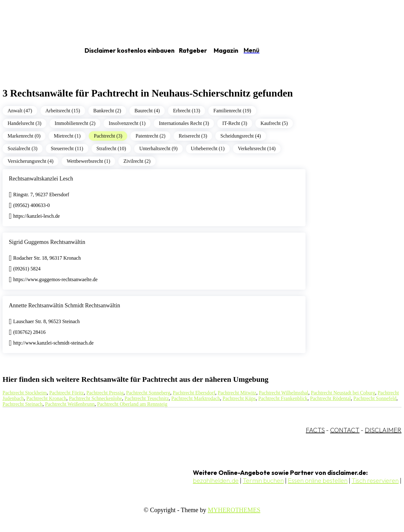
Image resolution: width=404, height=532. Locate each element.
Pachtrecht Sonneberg (148, 393)
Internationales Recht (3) (184, 123)
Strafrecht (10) (111, 148)
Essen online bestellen (318, 480)
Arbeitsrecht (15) (63, 111)
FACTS (315, 430)
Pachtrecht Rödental (330, 398)
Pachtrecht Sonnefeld (375, 398)
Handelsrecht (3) (24, 123)
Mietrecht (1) (67, 136)
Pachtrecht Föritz (67, 393)
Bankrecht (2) (107, 111)
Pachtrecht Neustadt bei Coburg (343, 393)
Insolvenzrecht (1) (127, 123)
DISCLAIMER (383, 430)
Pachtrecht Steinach (23, 404)
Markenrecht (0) (24, 136)
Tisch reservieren (375, 480)
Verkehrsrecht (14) (257, 148)
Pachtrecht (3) (108, 136)
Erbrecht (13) (187, 111)
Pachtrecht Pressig (105, 393)
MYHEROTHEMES (234, 510)
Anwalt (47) (20, 111)
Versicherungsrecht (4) (30, 161)
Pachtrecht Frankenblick (283, 398)
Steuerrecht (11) (67, 148)
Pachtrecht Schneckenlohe (95, 398)
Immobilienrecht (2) (75, 123)
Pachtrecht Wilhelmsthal (284, 393)
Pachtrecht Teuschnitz (147, 398)
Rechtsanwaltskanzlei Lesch (41, 179)
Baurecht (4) (147, 111)
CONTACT (345, 430)
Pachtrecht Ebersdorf (194, 393)
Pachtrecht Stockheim (25, 393)
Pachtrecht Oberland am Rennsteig (132, 404)
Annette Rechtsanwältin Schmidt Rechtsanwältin (64, 305)
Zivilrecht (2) (137, 161)
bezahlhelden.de (216, 480)
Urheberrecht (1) (208, 148)
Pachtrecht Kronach (47, 398)
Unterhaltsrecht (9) (158, 148)
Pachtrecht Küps (239, 398)
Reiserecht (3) (193, 136)
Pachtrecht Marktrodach (196, 398)
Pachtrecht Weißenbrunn (70, 404)
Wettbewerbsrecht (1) (88, 161)
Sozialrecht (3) (23, 148)
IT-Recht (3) (235, 123)
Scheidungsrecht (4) (241, 136)
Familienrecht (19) (232, 111)
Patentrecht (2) (150, 136)
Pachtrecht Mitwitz (237, 393)
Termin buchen (263, 480)
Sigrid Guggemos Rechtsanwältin (47, 242)
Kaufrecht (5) (274, 123)
